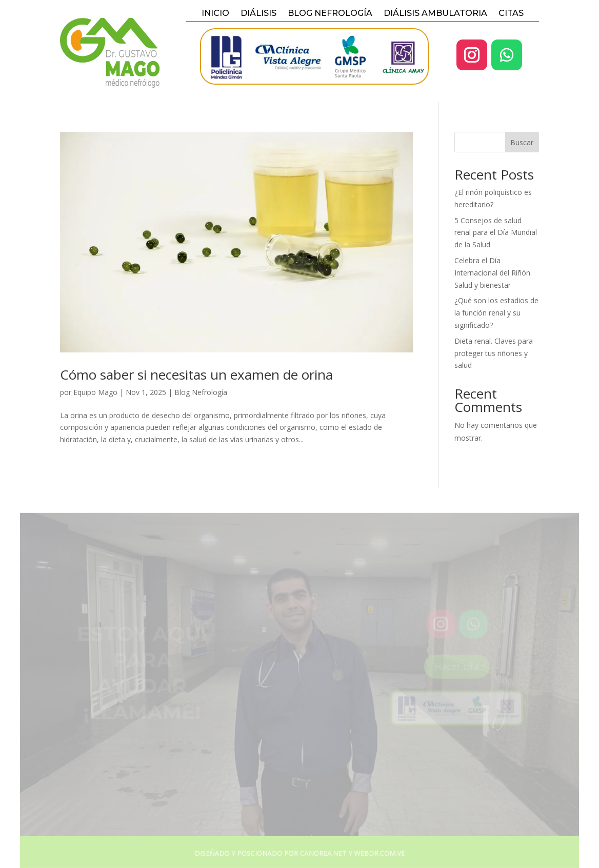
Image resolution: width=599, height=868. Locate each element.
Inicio (215, 14)
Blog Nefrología (201, 392)
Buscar (522, 142)
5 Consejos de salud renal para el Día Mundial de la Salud (496, 233)
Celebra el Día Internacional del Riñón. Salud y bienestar (493, 273)
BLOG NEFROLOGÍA (330, 14)
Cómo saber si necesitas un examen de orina (196, 374)
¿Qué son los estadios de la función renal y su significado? (496, 313)
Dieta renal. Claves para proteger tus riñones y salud (494, 353)
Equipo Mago (95, 392)
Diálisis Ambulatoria (435, 14)
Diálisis (258, 14)
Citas (511, 14)
